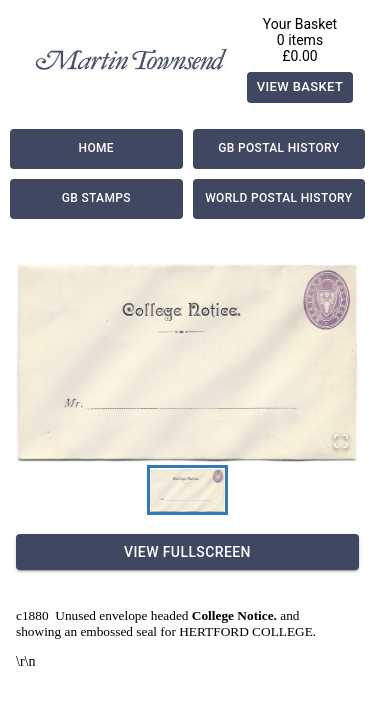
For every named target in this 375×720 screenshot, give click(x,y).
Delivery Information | (217, 636)
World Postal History (279, 199)
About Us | (35, 636)
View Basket (300, 87)
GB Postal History (279, 149)
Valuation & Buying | (152, 654)
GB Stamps (96, 199)
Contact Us (190, 672)
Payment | (107, 636)
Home (96, 149)
